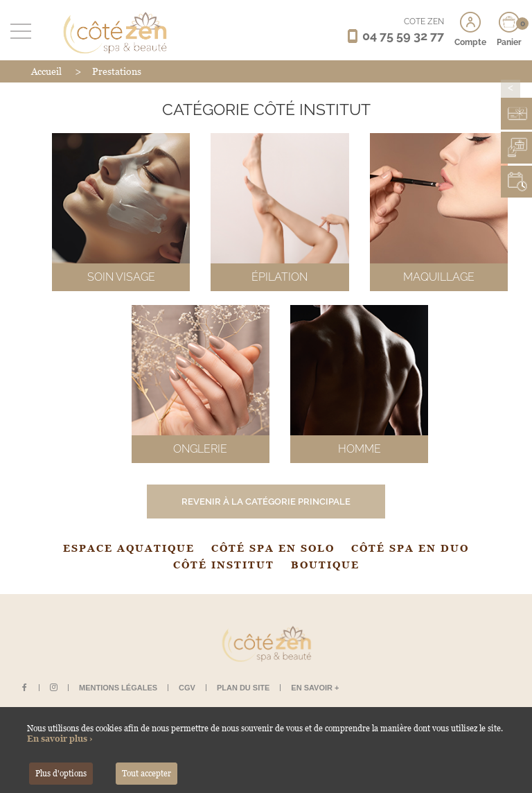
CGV (187, 688)
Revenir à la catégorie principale (266, 502)
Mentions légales (118, 688)
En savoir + (315, 688)
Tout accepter (147, 774)
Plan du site (243, 688)
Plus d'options (61, 774)
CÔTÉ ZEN (424, 21)
